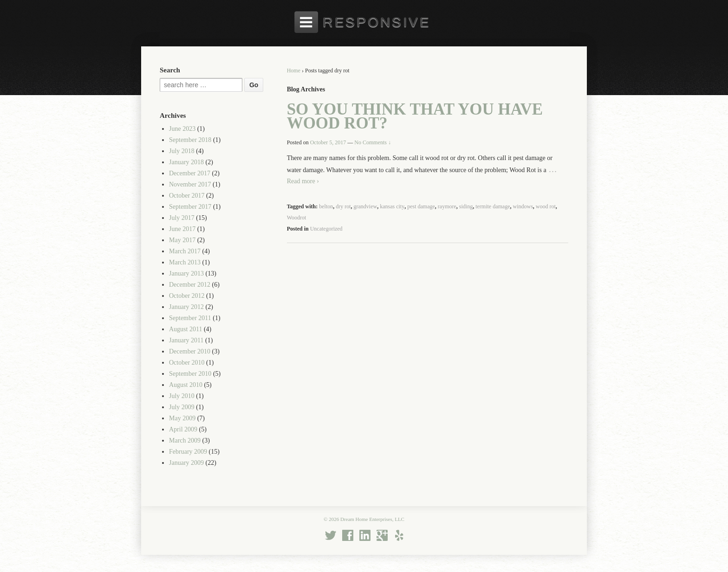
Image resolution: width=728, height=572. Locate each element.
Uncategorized (326, 229)
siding (466, 206)
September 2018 (190, 140)
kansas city (392, 206)
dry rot (343, 206)
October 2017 (187, 196)
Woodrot (297, 218)
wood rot (546, 206)
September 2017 (190, 207)
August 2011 (185, 329)
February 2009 (188, 452)
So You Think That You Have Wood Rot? (415, 116)
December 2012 (190, 285)
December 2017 (190, 173)
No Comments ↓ (373, 142)
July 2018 (182, 151)
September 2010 (190, 374)
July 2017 (182, 218)
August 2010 (186, 385)
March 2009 (185, 440)
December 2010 (190, 351)
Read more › (303, 181)
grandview (366, 206)
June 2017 (182, 229)
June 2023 (182, 129)
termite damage (493, 206)
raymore (447, 206)
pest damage (421, 206)
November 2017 (190, 184)
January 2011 (186, 340)
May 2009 (182, 418)
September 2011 (190, 318)
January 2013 (186, 273)
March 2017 (185, 251)
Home (294, 71)
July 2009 (182, 407)
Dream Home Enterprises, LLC (372, 519)
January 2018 (186, 162)
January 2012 (186, 307)
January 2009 (186, 463)
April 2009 (183, 429)
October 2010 (187, 363)
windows (523, 206)
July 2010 (182, 396)
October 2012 (187, 296)
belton (326, 206)
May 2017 (182, 240)
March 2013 (185, 262)
